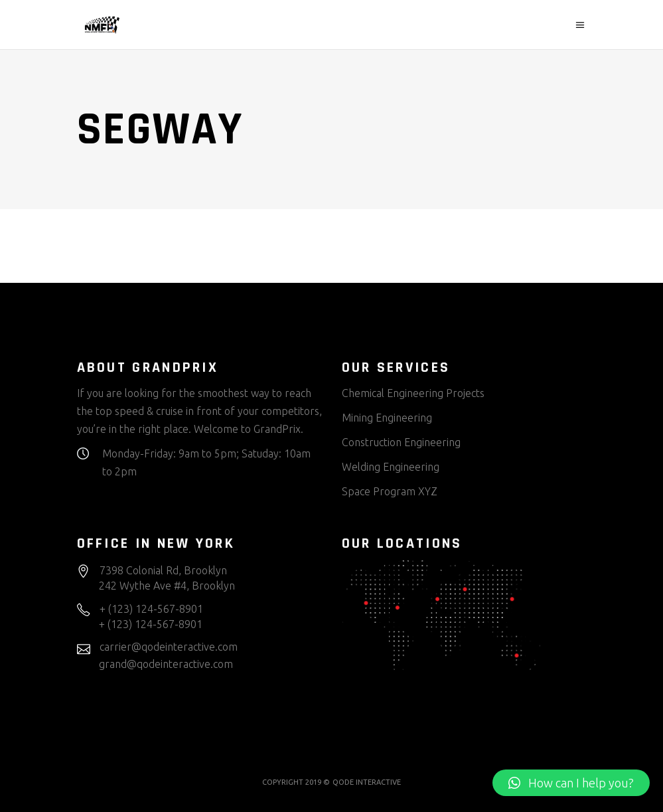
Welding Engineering (391, 467)
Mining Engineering (387, 418)
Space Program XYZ (390, 491)
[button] (571, 783)
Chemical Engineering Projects (413, 393)
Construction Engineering (401, 442)
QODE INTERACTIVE (367, 782)
